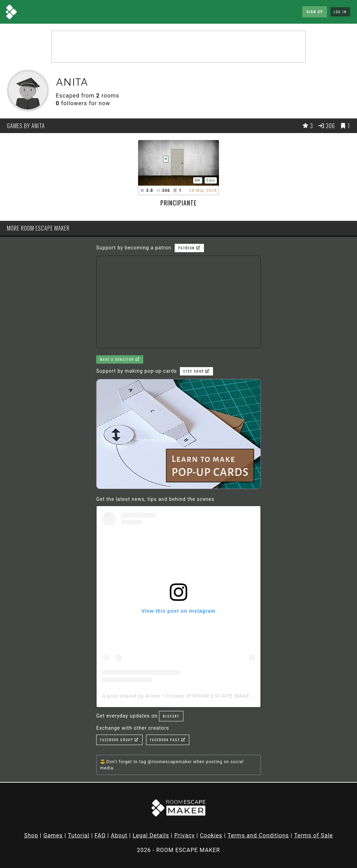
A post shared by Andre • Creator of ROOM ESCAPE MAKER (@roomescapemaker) (206, 696)
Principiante (178, 203)
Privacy (185, 835)
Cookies (211, 835)
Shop (31, 835)
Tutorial (79, 835)
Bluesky (171, 716)
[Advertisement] (178, 47)
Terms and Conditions (258, 835)
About (119, 835)
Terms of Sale (314, 835)
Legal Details (151, 835)
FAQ (100, 835)
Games (53, 835)
